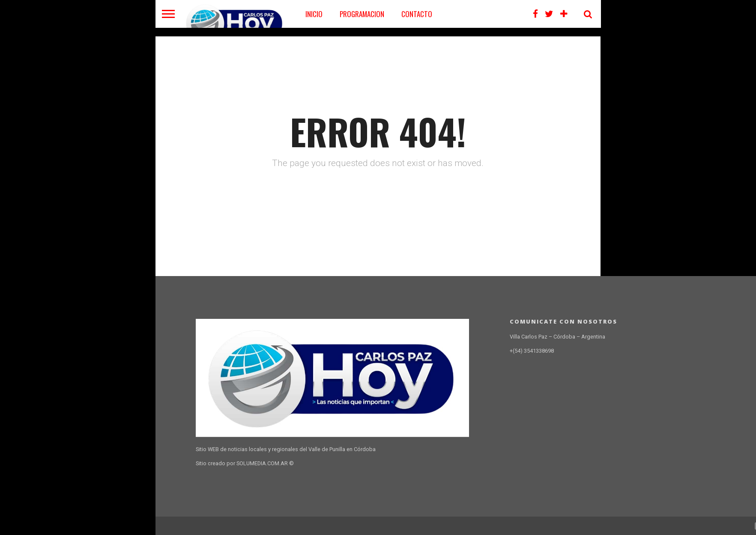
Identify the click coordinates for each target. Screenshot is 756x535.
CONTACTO (417, 14)
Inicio (314, 14)
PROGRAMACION (362, 14)
